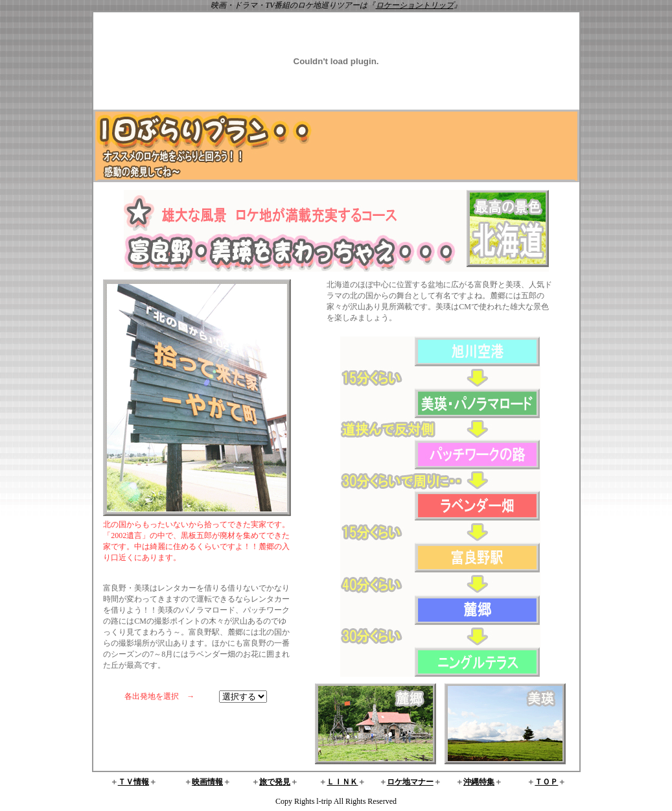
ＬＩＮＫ (342, 782)
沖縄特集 (479, 782)
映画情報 (207, 782)
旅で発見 (275, 782)
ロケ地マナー (410, 782)
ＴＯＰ (546, 782)
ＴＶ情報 (133, 782)
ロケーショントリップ (415, 5)
